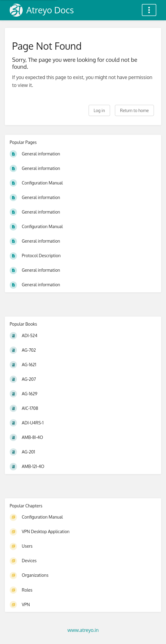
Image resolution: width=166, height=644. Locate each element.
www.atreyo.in (83, 630)
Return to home (134, 110)
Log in (99, 110)
